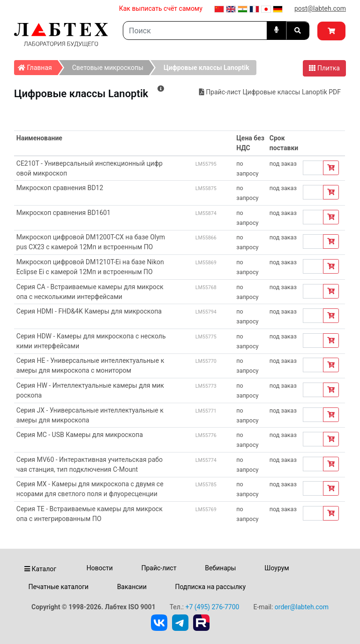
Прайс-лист (159, 568)
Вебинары (220, 568)
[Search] (195, 31)
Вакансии (132, 587)
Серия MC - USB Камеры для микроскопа (80, 435)
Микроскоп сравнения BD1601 (64, 213)
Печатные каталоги (58, 587)
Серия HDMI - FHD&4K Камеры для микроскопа (89, 311)
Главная (38, 66)
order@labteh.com (302, 607)
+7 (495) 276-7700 (212, 607)
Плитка (324, 68)
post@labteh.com (320, 8)
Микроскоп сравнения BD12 (60, 188)
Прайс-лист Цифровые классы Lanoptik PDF (270, 92)
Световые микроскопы (108, 68)
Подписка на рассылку (211, 587)
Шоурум (277, 568)
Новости (100, 568)
